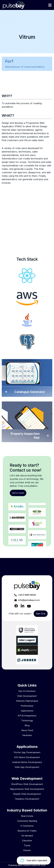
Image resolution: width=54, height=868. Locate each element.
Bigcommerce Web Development (27, 789)
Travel (27, 845)
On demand (27, 836)
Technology (27, 721)
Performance (27, 706)
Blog (27, 725)
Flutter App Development (27, 752)
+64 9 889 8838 (25, 595)
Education (27, 841)
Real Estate (27, 816)
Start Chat (41, 614)
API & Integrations (27, 716)
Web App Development (27, 767)
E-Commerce (27, 826)
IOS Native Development (27, 757)
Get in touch (18, 493)
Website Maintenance (27, 701)
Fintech (27, 850)
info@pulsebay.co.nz (27, 600)
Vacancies (27, 735)
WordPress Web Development (27, 784)
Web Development (27, 696)
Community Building (27, 821)
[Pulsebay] (27, 5)
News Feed (27, 730)
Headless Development (27, 799)
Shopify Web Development (27, 794)
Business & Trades (27, 831)
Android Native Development (27, 762)
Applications (27, 711)
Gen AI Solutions (27, 691)
